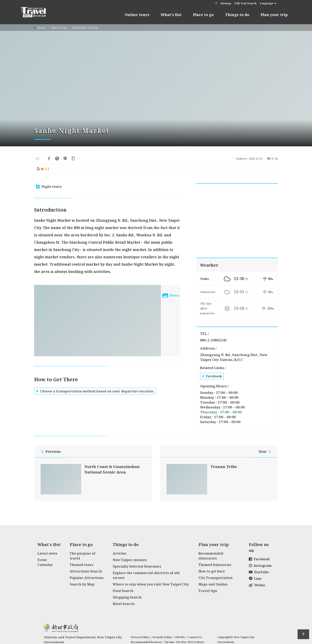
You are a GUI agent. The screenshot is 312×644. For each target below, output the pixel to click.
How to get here (212, 571)
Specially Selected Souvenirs (137, 566)
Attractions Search (85, 28)
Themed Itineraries (215, 565)
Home (42, 28)
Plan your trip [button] (274, 15)
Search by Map (82, 584)
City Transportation (216, 578)
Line (255, 579)
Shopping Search (127, 597)
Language (267, 3)
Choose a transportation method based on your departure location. (95, 391)
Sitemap (226, 3)
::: (216, 3)
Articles (120, 553)
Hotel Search (124, 604)
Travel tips (208, 591)
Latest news (47, 553)
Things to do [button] (237, 15)
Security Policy (162, 637)
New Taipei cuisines (130, 560)
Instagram (260, 566)
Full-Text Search (245, 3)
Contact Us (195, 637)
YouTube (259, 572)
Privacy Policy (140, 637)
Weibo (257, 585)
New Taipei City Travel (37, 12)
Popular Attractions (87, 578)
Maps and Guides (213, 584)
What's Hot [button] (171, 15)
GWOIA (180, 637)
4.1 (43, 169)
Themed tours (82, 565)
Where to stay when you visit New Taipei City (151, 584)
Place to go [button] (203, 15)
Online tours (137, 15)
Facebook (212, 376)
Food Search (123, 591)
